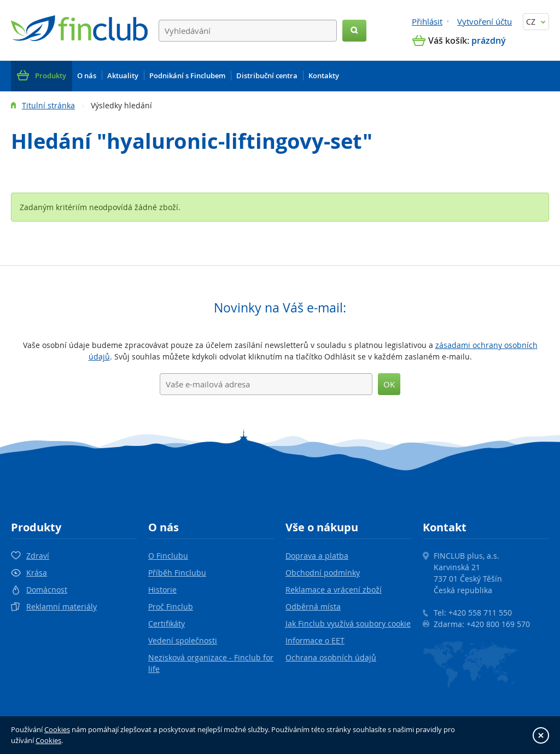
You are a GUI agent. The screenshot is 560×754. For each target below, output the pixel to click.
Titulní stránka (48, 105)
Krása (37, 573)
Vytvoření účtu (485, 21)
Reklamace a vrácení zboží (334, 590)
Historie (162, 590)
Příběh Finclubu (177, 573)
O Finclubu (168, 556)
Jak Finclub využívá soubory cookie (348, 623)
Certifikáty (167, 623)
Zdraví (38, 556)
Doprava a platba (317, 556)
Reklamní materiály (62, 607)
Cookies (57, 729)
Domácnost (47, 590)
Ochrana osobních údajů (331, 657)
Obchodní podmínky (323, 573)
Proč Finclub (171, 607)
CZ (536, 22)
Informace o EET (315, 640)
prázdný (489, 40)
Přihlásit (427, 21)
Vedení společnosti (183, 640)
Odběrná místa (313, 607)
